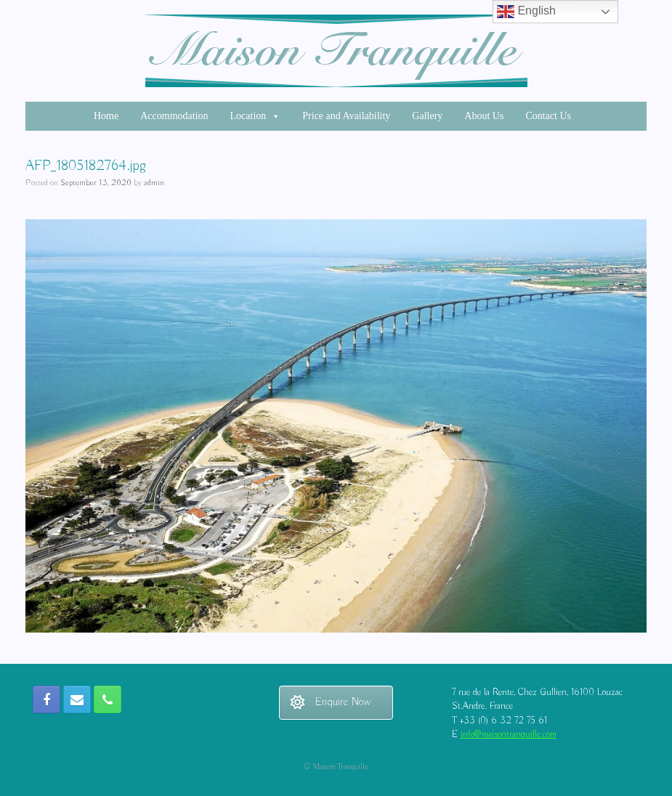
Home (106, 116)
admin (154, 183)
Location (256, 116)
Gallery (427, 116)
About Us (484, 116)
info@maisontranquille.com (509, 735)
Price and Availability (346, 116)
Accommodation (174, 116)
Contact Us (548, 116)
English (526, 12)
